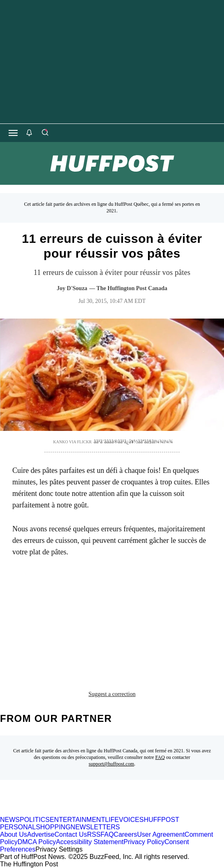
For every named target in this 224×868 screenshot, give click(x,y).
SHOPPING (53, 827)
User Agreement (161, 834)
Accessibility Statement (90, 842)
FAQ (160, 757)
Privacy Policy (144, 842)
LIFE (112, 820)
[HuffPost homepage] (106, 812)
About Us (14, 834)
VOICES (131, 820)
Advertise (41, 834)
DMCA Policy (37, 842)
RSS (94, 834)
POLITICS (35, 820)
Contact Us (71, 834)
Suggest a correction (112, 694)
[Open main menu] (13, 133)
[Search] (45, 133)
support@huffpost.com (112, 764)
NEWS (10, 820)
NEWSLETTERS (95, 827)
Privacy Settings (59, 849)
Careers (126, 834)
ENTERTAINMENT (77, 820)
